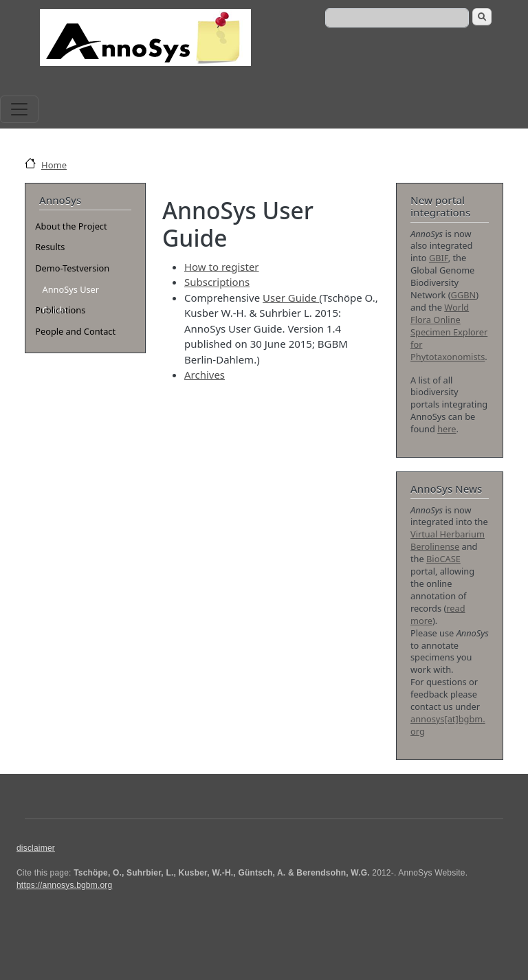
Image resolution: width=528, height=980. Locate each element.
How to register (222, 267)
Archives (205, 375)
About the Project (71, 226)
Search (482, 17)
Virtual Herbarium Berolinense (448, 540)
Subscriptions (217, 282)
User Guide (291, 298)
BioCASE (443, 559)
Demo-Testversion (72, 268)
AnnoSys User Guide (70, 292)
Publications (60, 310)
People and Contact (75, 331)
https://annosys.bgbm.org (64, 885)
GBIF (439, 258)
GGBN (464, 295)
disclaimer (36, 848)
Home (54, 165)
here (447, 429)
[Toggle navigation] (19, 109)
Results (50, 247)
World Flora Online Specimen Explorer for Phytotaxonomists (449, 332)
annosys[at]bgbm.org (448, 725)
